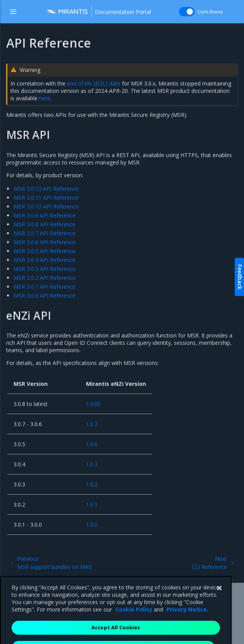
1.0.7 (92, 424)
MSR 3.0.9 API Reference (45, 215)
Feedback (240, 277)
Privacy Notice (187, 623)
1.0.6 (92, 444)
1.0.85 (93, 404)
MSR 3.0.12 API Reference (46, 189)
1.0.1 (92, 504)
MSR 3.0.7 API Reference (45, 233)
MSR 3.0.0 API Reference (45, 295)
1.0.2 (92, 484)
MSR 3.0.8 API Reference (45, 224)
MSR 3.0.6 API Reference (45, 242)
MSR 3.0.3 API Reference (45, 269)
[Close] (219, 602)
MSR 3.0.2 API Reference (45, 278)
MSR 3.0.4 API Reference (45, 260)
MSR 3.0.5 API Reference (45, 251)
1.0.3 (92, 464)
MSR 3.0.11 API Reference (46, 198)
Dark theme (210, 12)
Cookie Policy (134, 623)
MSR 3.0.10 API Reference (46, 206)
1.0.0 (92, 525)
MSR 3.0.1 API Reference (45, 287)
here (45, 98)
